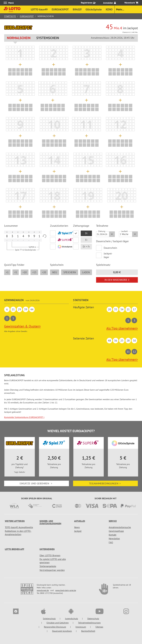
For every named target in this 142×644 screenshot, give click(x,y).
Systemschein (48, 38)
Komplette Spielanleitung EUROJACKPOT (24, 417)
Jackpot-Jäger (108, 255)
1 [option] (18, 236)
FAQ (111, 542)
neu (55, 272)
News (77, 527)
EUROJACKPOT (27, 16)
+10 (25, 272)
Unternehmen (47, 549)
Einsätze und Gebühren (37, 483)
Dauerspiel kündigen (62, 631)
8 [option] (7, 236)
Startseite (10, 16)
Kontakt (113, 535)
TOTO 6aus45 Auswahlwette (19, 527)
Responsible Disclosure (55, 627)
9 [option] (29, 236)
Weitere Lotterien (15, 521)
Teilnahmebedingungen (106, 483)
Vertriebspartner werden (52, 570)
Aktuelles (80, 521)
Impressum (81, 627)
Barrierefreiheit (88, 631)
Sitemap (99, 627)
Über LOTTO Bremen (50, 555)
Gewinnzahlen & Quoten (22, 326)
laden (86, 272)
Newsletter (114, 539)
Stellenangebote (48, 566)
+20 (44, 272)
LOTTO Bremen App (14, 549)
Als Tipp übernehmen (122, 328)
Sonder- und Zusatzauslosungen (50, 522)
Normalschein (19, 38)
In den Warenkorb (117, 280)
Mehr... (120, 9)
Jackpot (78, 531)
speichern (70, 272)
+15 (34, 272)
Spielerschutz (49, 619)
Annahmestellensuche (120, 527)
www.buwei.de (43, 590)
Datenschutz (93, 619)
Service (113, 521)
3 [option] (12, 236)
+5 (16, 272)
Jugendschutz (71, 619)
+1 (7, 272)
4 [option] (23, 236)
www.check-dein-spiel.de (66, 590)
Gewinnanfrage (116, 531)
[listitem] (7, 47)
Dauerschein (109, 248)
